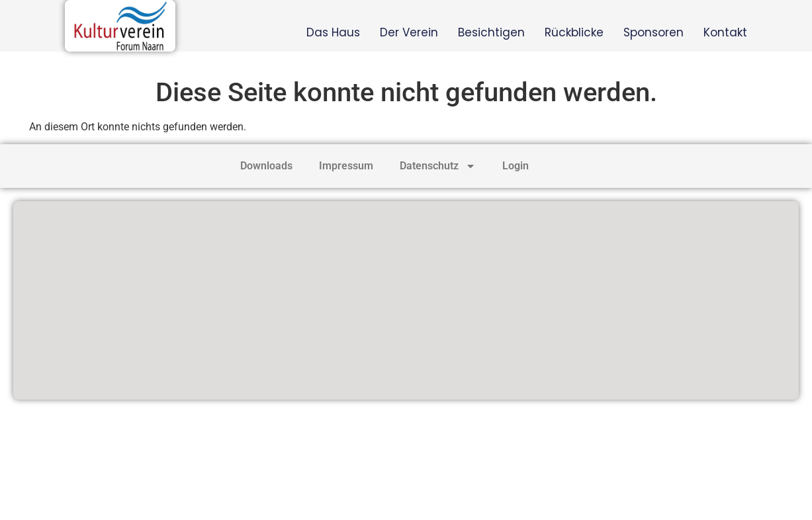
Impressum (346, 166)
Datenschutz (438, 166)
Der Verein (409, 32)
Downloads (266, 166)
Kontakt (725, 32)
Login (516, 166)
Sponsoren (654, 32)
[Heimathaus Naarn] (406, 300)
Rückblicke (574, 32)
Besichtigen (491, 32)
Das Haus (333, 32)
